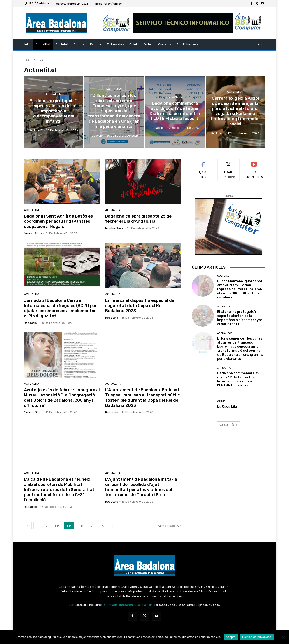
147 (81, 526)
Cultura (223, 276)
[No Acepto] (283, 637)
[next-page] (113, 526)
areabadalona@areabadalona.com (128, 605)
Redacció (30, 323)
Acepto (231, 637)
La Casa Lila (227, 407)
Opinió (221, 402)
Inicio (27, 60)
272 (102, 526)
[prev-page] (28, 526)
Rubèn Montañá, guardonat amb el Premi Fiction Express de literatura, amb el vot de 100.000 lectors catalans (240, 289)
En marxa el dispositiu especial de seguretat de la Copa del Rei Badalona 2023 (140, 306)
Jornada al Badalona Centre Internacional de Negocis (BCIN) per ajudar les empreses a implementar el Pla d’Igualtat (60, 308)
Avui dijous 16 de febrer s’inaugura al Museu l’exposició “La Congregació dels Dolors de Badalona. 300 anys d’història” (62, 397)
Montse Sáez (33, 233)
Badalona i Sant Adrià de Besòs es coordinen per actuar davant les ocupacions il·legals (58, 221)
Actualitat (54, 94)
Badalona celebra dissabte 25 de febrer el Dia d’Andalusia (138, 219)
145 (57, 526)
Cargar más (228, 425)
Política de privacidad (257, 637)
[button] (260, 45)
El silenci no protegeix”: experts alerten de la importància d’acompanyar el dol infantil (240, 318)
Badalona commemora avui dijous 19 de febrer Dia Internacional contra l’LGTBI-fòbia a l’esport (240, 379)
